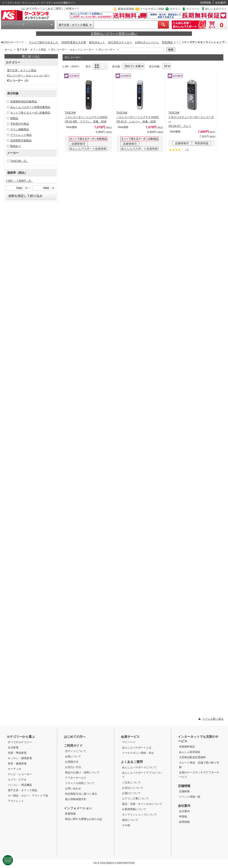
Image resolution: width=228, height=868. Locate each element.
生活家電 (13, 748)
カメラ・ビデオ (17, 780)
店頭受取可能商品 (21, 141)
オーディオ (14, 769)
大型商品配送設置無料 (192, 757)
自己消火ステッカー (120, 42)
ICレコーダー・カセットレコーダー (72, 50)
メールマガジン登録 (152, 9)
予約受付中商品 (20, 124)
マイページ (193, 9)
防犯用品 (167, 42)
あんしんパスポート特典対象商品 (30, 107)
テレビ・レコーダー (20, 774)
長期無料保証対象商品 (24, 102)
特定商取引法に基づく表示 (81, 794)
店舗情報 (184, 786)
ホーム (8, 50)
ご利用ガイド (71, 9)
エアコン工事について (135, 799)
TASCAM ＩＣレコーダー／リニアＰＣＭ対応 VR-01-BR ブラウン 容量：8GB (86, 117)
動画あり (16, 146)
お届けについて (131, 793)
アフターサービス (76, 778)
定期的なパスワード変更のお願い (114, 34)
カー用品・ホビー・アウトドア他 (28, 796)
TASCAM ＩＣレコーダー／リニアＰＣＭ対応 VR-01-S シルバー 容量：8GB (138, 117)
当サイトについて (76, 751)
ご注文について (131, 782)
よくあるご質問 (52, 9)
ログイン (175, 9)
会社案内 (220, 3)
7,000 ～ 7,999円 (19, 181)
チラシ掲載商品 (20, 129)
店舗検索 (184, 791)
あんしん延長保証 (190, 752)
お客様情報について (134, 809)
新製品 (14, 118)
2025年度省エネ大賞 (74, 42)
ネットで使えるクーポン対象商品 (30, 113)
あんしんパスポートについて (139, 767)
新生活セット (97, 42)
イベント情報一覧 (190, 797)
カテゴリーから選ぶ (16, 25)
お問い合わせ (73, 789)
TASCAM (19, 161)
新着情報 (70, 814)
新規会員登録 (126, 9)
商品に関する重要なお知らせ (84, 819)
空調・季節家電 (17, 753)
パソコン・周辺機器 (20, 785)
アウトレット (16, 801)
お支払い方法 (73, 767)
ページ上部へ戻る (213, 719)
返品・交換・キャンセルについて (142, 804)
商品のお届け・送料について (82, 772)
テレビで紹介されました (44, 42)
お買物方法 (72, 762)
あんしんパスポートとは (137, 748)
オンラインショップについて (139, 815)
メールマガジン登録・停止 (138, 753)
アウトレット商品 (21, 135)
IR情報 (183, 817)
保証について (130, 820)
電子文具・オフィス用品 (73, 25)
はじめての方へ (31, 9)
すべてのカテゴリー (20, 742)
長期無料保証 (187, 747)
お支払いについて (133, 788)
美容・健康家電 (17, 764)
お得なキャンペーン (147, 42)
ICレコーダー (107, 50)
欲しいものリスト (216, 9)
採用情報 (206, 3)
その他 (126, 825)
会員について (73, 756)
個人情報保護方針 (76, 799)
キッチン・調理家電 (20, 758)
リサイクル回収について (80, 783)
